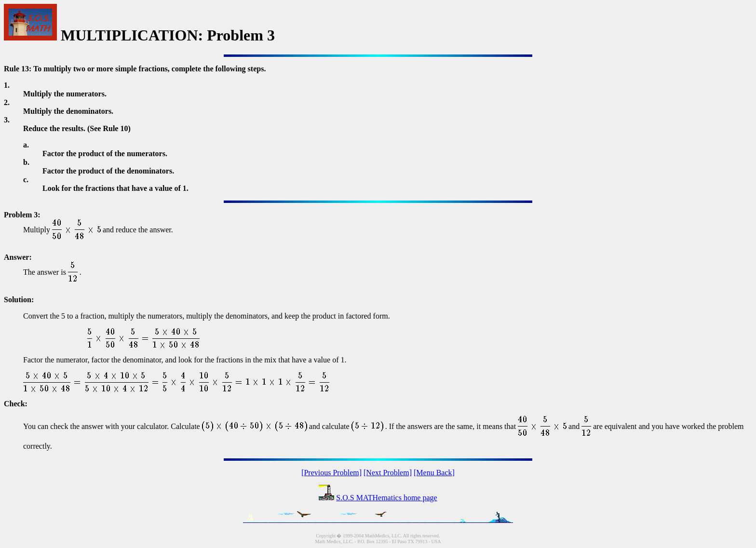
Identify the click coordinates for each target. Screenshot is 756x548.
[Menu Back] (434, 473)
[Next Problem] (388, 473)
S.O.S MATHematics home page (386, 498)
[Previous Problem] (331, 473)
